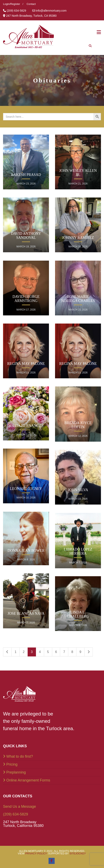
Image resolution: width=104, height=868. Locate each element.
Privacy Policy (36, 853)
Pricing (12, 764)
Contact (31, 4)
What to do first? (20, 756)
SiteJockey (77, 853)
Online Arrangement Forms (28, 780)
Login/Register (12, 4)
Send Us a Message (19, 807)
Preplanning (16, 772)
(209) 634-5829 (16, 814)
